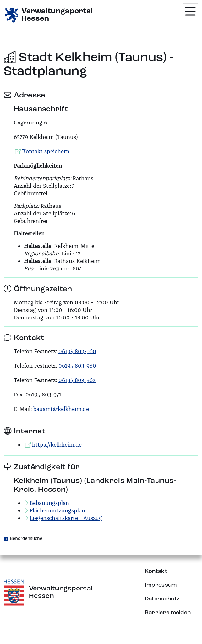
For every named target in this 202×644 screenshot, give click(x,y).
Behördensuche (26, 538)
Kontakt (156, 571)
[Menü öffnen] (190, 11)
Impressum (161, 585)
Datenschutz (162, 599)
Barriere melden (168, 613)
